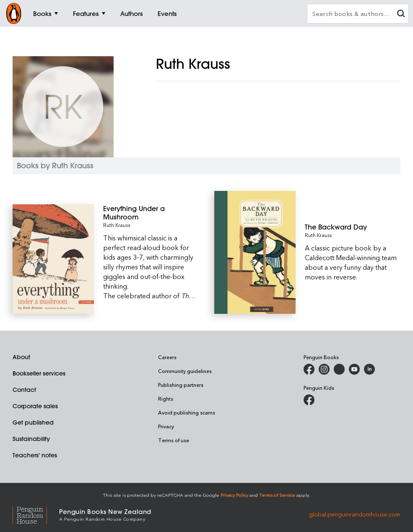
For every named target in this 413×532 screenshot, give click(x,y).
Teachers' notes (35, 455)
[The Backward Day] (353, 227)
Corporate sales (35, 406)
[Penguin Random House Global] (36, 514)
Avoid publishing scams (187, 412)
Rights (166, 399)
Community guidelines (185, 371)
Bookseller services (39, 373)
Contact (24, 390)
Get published (33, 422)
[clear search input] (401, 14)
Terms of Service (277, 495)
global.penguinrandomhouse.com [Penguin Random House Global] (355, 514)
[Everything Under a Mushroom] (151, 213)
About (21, 357)
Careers (167, 357)
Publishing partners (181, 385)
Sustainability (31, 439)
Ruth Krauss (117, 225)
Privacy (166, 426)
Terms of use (174, 440)
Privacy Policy (234, 495)
